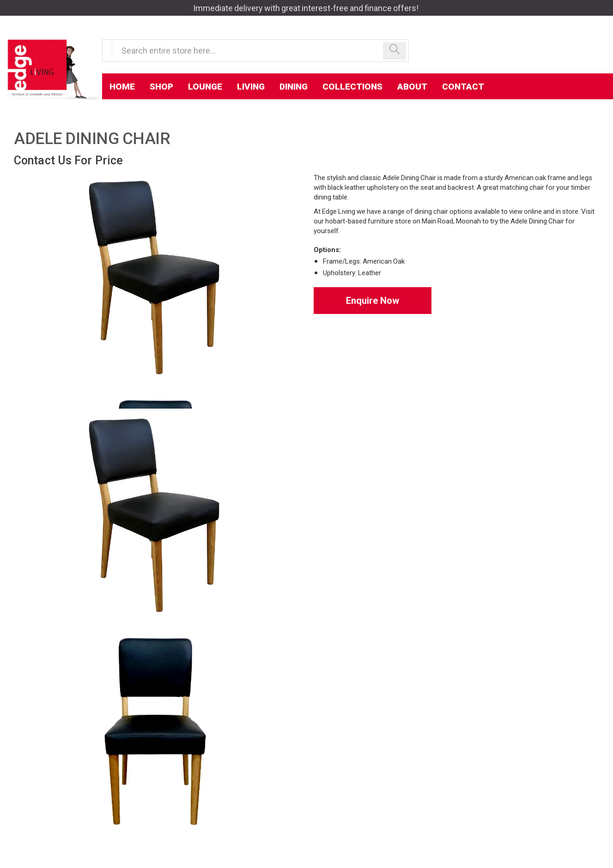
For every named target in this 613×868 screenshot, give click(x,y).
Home (122, 87)
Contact (463, 87)
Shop (161, 87)
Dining (294, 87)
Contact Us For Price (68, 160)
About (412, 87)
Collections (352, 87)
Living (251, 87)
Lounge (205, 87)
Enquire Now (373, 301)
